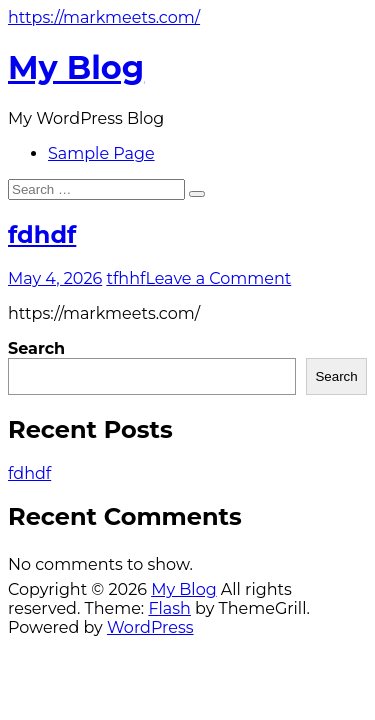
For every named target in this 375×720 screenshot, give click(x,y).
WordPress (150, 627)
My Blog (76, 67)
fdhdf (42, 234)
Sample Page (101, 153)
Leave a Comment (218, 278)
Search (36, 348)
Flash (169, 608)
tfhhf (125, 278)
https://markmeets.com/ (104, 17)
